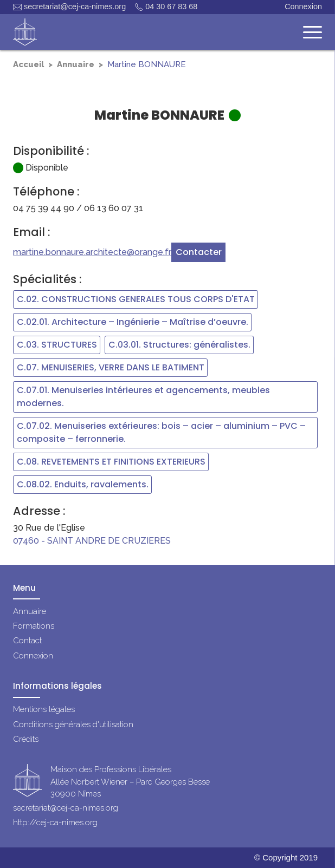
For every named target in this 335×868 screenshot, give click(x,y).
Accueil (28, 64)
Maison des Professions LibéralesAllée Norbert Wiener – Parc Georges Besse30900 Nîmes (130, 782)
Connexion (303, 6)
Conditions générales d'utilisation (73, 725)
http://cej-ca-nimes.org (55, 823)
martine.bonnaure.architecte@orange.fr (92, 252)
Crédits (26, 739)
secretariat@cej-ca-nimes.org (69, 7)
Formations (34, 626)
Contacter (199, 252)
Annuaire (76, 64)
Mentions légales (44, 709)
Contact (27, 641)
